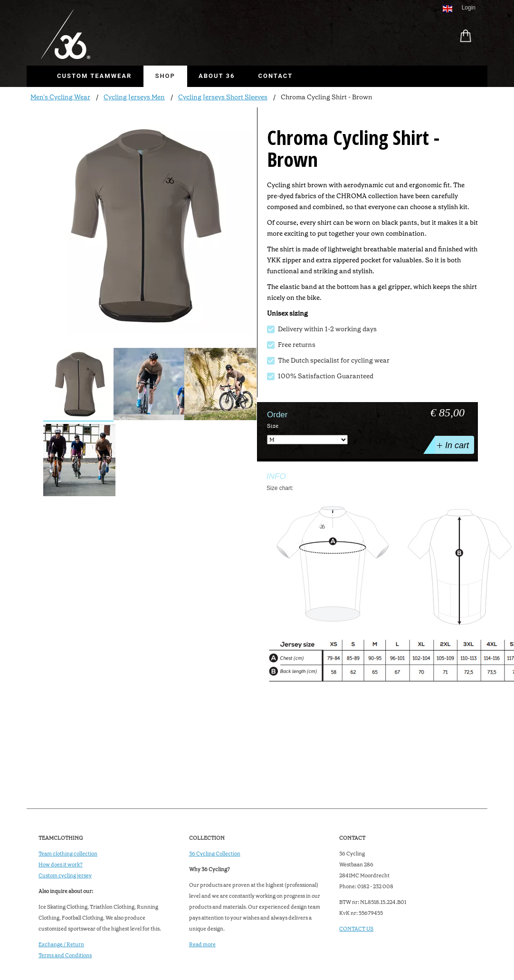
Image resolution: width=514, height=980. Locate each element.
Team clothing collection (68, 854)
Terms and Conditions (65, 956)
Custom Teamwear (94, 76)
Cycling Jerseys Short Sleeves (223, 97)
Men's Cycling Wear (60, 97)
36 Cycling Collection (215, 854)
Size (273, 426)
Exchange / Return (61, 945)
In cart (452, 445)
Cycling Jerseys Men (134, 97)
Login (469, 8)
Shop (165, 76)
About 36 (217, 76)
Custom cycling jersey (65, 876)
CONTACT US (356, 929)
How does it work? (61, 865)
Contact (275, 76)
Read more (202, 945)
